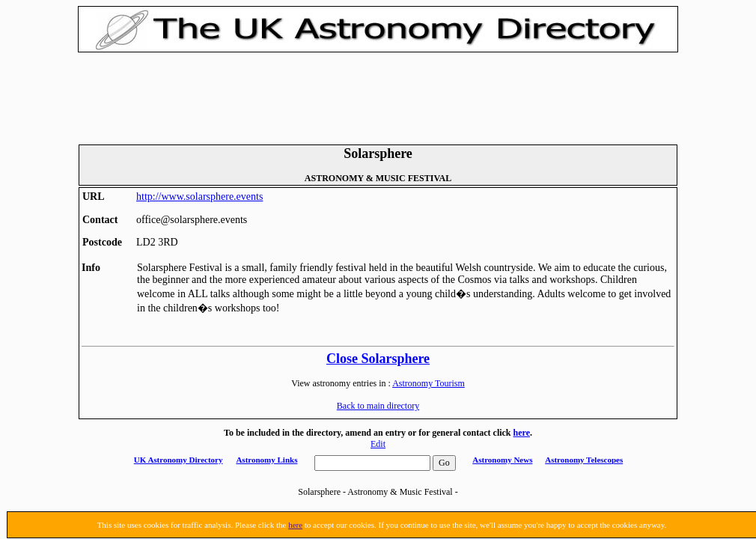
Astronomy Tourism (429, 383)
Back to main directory (378, 406)
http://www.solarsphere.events (199, 197)
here (522, 433)
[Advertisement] (378, 97)
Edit (378, 444)
